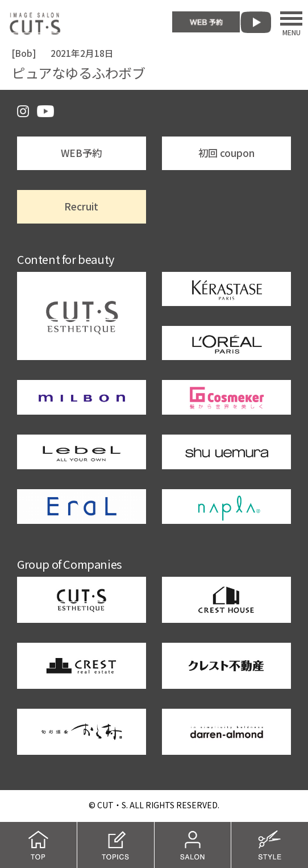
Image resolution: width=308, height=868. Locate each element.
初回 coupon (226, 153)
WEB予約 (81, 153)
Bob (24, 53)
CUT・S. (113, 805)
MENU (291, 23)
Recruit (81, 206)
